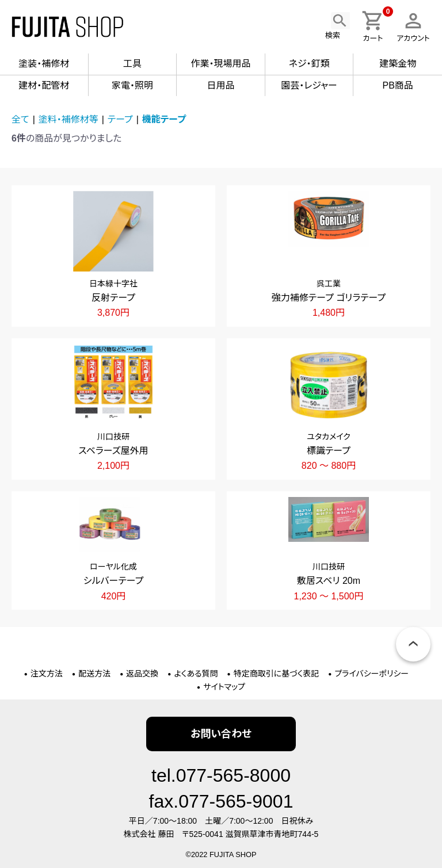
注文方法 (47, 674)
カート (376, 26)
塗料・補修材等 (68, 119)
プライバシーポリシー (371, 674)
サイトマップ (224, 687)
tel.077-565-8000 (221, 775)
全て (20, 119)
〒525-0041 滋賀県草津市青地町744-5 (250, 834)
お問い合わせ (221, 734)
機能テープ (164, 119)
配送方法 (94, 674)
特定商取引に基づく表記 (277, 674)
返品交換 (142, 674)
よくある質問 (196, 674)
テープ (120, 119)
